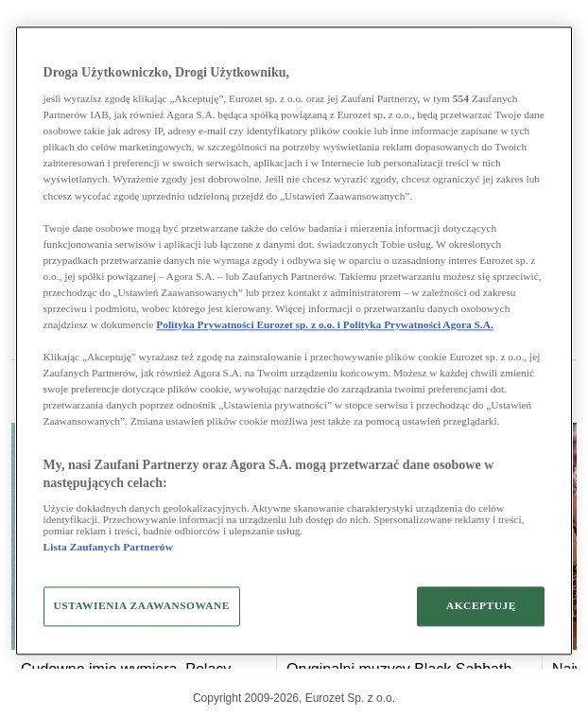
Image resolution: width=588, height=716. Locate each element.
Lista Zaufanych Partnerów (108, 547)
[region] (294, 341)
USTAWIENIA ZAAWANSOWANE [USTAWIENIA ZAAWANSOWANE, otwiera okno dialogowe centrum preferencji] (142, 605)
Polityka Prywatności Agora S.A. (418, 324)
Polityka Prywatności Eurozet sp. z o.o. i (250, 324)
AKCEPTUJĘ (481, 605)
